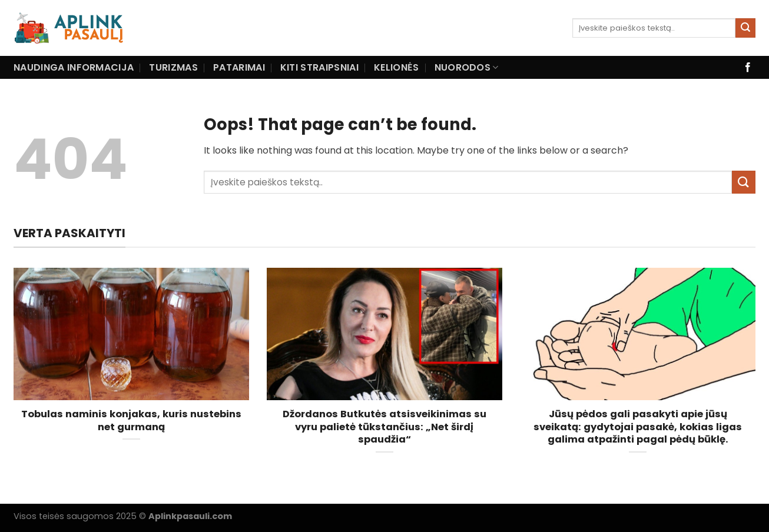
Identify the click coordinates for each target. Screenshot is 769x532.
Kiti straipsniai (319, 67)
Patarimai (239, 67)
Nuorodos (467, 67)
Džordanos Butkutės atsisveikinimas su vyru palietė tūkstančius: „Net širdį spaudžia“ (384, 427)
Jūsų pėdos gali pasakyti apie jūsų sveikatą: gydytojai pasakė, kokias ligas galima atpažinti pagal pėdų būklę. (638, 427)
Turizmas (173, 67)
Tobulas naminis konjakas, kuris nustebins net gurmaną (131, 420)
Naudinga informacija (74, 67)
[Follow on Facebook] (748, 68)
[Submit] (745, 28)
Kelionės (397, 67)
